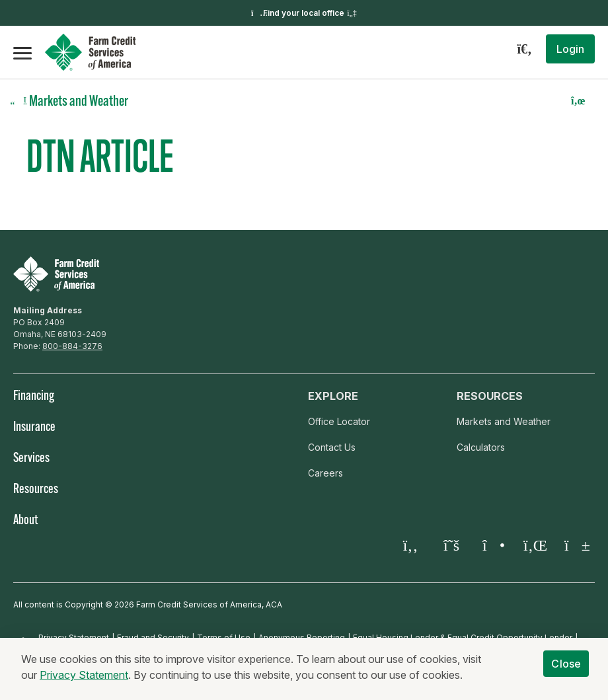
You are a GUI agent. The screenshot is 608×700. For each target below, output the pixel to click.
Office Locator (339, 421)
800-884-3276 (72, 346)
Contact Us (332, 447)
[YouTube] (574, 545)
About (25, 521)
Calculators (481, 447)
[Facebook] (410, 545)
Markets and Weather (504, 421)
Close (566, 664)
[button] (570, 49)
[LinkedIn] (533, 545)
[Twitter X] (451, 545)
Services (31, 459)
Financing (34, 397)
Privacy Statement (84, 676)
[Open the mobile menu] (22, 52)
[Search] (524, 49)
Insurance (34, 428)
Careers (325, 473)
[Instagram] (492, 545)
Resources (36, 490)
